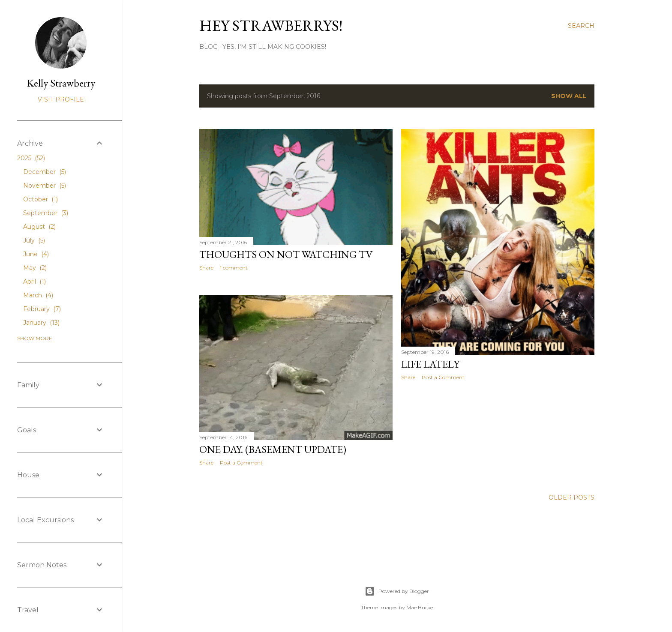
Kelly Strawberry (61, 83)
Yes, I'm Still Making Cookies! (274, 47)
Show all (569, 96)
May (35, 268)
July (34, 240)
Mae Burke (420, 607)
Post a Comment (443, 377)
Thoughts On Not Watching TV (286, 254)
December (45, 172)
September (46, 213)
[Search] (581, 26)
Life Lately (430, 364)
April (34, 282)
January (41, 323)
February (42, 309)
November (45, 186)
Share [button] (206, 268)
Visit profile (61, 99)
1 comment (234, 268)
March (38, 295)
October (40, 199)
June (36, 254)
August (39, 227)
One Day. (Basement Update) (273, 449)
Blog (208, 47)
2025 (31, 158)
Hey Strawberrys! (271, 25)
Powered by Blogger (397, 591)
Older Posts (571, 497)
